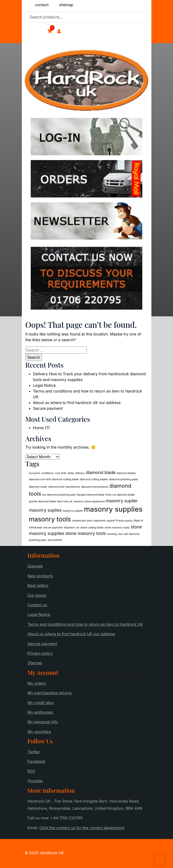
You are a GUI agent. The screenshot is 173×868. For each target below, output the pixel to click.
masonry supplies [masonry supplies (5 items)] (113, 509)
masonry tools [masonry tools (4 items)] (50, 519)
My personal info (43, 722)
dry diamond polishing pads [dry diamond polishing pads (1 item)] (59, 495)
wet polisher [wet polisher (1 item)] (55, 540)
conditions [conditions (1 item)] (47, 473)
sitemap (66, 5)
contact (42, 5)
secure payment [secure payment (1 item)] (53, 528)
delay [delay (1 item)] (71, 473)
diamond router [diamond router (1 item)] (38, 487)
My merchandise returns (50, 693)
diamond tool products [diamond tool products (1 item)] (95, 487)
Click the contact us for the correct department (82, 828)
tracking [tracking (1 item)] (112, 534)
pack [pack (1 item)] (90, 521)
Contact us (37, 605)
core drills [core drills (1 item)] (61, 473)
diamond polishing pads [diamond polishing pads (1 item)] (124, 479)
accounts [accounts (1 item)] (35, 473)
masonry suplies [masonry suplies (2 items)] (45, 510)
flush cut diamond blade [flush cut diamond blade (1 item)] (120, 495)
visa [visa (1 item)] (120, 534)
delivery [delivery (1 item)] (80, 473)
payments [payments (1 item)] (100, 521)
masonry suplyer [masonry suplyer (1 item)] (73, 511)
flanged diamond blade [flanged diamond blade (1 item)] (91, 495)
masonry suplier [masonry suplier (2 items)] (122, 501)
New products (40, 576)
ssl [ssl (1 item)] (78, 528)
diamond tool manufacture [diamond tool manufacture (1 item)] (64, 487)
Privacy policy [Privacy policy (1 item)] (124, 521)
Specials (35, 566)
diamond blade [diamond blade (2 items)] (101, 472)
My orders (37, 683)
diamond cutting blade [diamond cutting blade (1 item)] (65, 479)
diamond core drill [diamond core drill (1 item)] (40, 479)
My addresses (40, 712)
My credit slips (41, 703)
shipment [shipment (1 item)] (69, 528)
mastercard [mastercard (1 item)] (79, 521)
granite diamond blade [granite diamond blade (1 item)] (42, 501)
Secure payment (48, 408)
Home (39, 428)
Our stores (37, 595)
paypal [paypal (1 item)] (111, 521)
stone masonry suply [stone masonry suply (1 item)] (117, 528)
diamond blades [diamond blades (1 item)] (126, 473)
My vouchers (39, 732)
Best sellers (38, 585)
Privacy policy (40, 653)
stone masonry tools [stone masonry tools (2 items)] (86, 533)
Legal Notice (45, 385)
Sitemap (35, 663)
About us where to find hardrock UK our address (77, 403)
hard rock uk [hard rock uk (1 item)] (64, 501)
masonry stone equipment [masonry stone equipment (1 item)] (89, 501)
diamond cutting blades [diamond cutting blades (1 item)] (94, 479)
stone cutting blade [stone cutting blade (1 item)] (92, 528)
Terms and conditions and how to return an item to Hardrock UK (85, 624)
